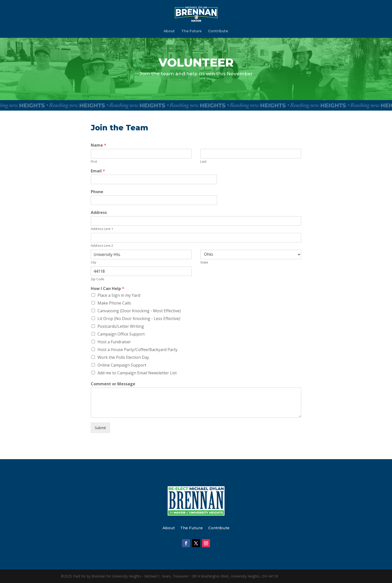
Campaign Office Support (121, 334)
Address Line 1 (102, 229)
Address (99, 213)
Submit (100, 428)
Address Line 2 (102, 246)
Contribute (218, 31)
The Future (191, 31)
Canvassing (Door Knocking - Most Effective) (139, 311)
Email (98, 171)
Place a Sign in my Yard (119, 295)
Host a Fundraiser (114, 342)
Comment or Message (113, 384)
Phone (97, 192)
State (204, 262)
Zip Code (97, 279)
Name (98, 145)
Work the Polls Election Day (123, 357)
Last (203, 162)
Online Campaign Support (122, 365)
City (93, 262)
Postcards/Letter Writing (121, 326)
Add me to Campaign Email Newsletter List (137, 373)
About (169, 31)
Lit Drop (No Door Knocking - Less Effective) (139, 319)
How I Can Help (107, 289)
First (94, 162)
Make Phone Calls (114, 303)
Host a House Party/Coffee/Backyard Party (137, 350)
